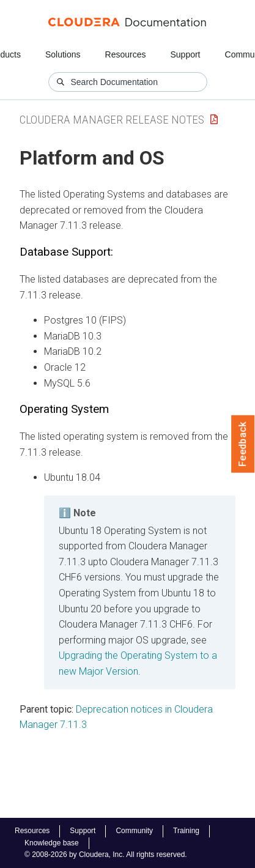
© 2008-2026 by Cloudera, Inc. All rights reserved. (106, 855)
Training (186, 831)
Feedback (243, 444)
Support (185, 54)
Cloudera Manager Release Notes (112, 120)
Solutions (63, 54)
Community (134, 831)
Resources (126, 54)
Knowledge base (52, 843)
